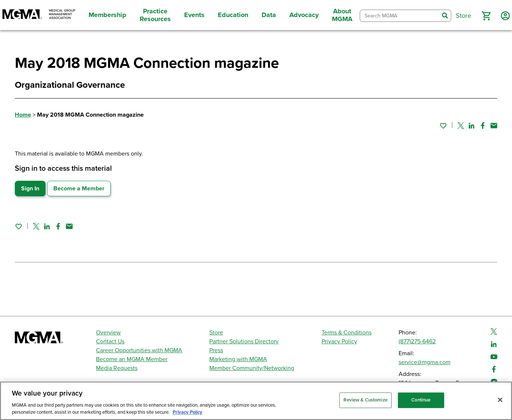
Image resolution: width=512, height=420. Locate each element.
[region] (256, 401)
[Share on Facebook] (483, 126)
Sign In (30, 189)
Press (216, 350)
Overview (108, 333)
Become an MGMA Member (132, 359)
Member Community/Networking (252, 368)
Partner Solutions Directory (244, 341)
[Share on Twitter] (461, 126)
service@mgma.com (425, 362)
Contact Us (110, 341)
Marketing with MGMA (238, 359)
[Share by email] (494, 126)
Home (23, 115)
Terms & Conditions (347, 333)
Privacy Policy (339, 341)
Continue (421, 400)
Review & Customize (365, 400)
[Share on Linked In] (472, 126)
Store (216, 333)
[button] (486, 16)
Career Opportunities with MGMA (139, 350)
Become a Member (79, 189)
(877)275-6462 (417, 341)
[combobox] (400, 16)
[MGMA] (39, 15)
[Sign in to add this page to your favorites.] (443, 126)
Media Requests (117, 368)
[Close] (500, 400)
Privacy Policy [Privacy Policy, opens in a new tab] (187, 412)
